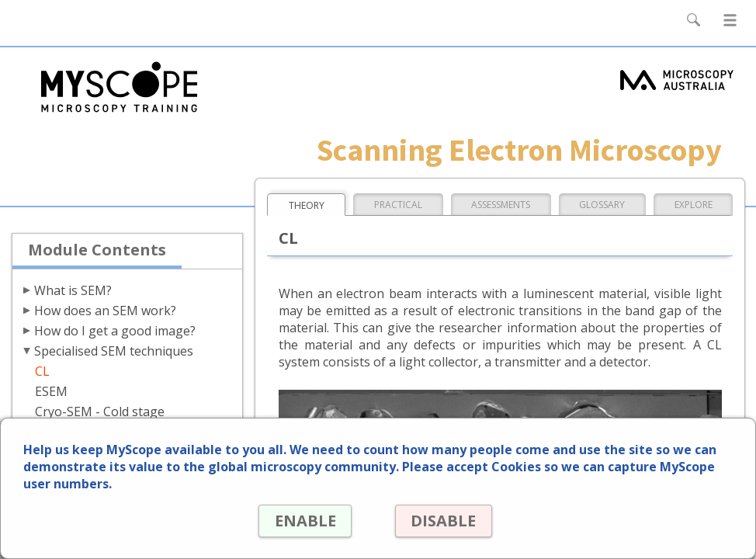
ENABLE (304, 521)
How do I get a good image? (115, 331)
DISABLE (443, 521)
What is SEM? (73, 290)
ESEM (51, 391)
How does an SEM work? (105, 311)
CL (42, 371)
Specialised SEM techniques (114, 351)
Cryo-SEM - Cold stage (100, 411)
